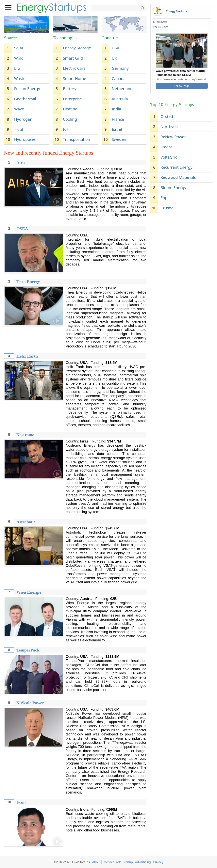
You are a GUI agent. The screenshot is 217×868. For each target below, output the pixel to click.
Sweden (119, 139)
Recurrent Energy (176, 167)
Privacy (158, 862)
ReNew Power (173, 137)
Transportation (76, 139)
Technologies (65, 38)
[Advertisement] (182, 243)
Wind (19, 58)
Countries (111, 38)
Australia (120, 99)
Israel (117, 129)
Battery (70, 89)
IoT (66, 129)
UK (114, 58)
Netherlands (123, 89)
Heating (70, 109)
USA (115, 48)
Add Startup (124, 862)
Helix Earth (27, 356)
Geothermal (25, 99)
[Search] (119, 8)
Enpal (166, 198)
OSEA (22, 229)
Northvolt (169, 127)
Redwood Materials (178, 177)
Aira (21, 163)
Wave (19, 109)
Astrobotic (26, 522)
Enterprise (72, 99)
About (96, 862)
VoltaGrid (169, 157)
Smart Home (74, 79)
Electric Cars (74, 68)
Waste (20, 79)
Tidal (18, 129)
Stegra (166, 147)
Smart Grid (73, 58)
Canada (119, 79)
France (118, 119)
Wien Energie (29, 592)
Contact (108, 862)
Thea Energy (28, 282)
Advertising (143, 862)
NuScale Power (30, 703)
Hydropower (25, 139)
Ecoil (21, 802)
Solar (19, 48)
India (116, 109)
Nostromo (25, 435)
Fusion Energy (27, 89)
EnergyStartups (176, 11)
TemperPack (28, 650)
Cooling (70, 119)
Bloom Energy (173, 188)
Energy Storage (77, 48)
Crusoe (167, 208)
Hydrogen (23, 119)
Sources (11, 38)
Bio (17, 68)
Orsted (167, 116)
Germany (120, 68)
